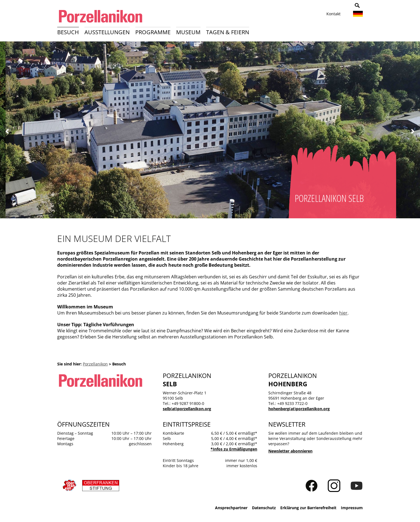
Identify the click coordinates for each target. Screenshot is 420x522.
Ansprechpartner (231, 508)
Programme (153, 32)
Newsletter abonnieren (290, 451)
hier (343, 313)
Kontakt (333, 14)
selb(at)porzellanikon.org (187, 409)
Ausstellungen (107, 32)
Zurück (7, 131)
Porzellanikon (95, 364)
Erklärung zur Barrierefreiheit (308, 508)
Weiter (413, 131)
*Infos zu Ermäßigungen (234, 449)
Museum (188, 32)
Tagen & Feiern (228, 32)
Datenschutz (264, 508)
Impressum (352, 508)
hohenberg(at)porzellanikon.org (299, 409)
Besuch (68, 32)
